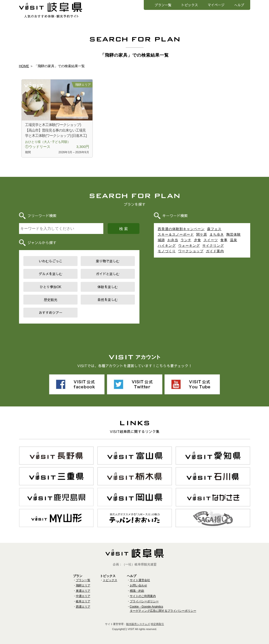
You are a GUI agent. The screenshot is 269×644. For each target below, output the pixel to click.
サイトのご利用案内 (143, 596)
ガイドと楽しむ (108, 274)
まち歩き (217, 234)
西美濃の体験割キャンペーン (181, 229)
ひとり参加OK (51, 287)
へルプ (239, 5)
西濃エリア (83, 607)
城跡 (161, 240)
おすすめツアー (51, 312)
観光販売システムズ (138, 624)
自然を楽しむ (108, 299)
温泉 (234, 240)
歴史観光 (51, 299)
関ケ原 (202, 234)
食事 (224, 240)
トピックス (190, 5)
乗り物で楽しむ (108, 261)
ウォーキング (189, 246)
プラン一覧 (163, 5)
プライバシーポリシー (144, 601)
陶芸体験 (234, 234)
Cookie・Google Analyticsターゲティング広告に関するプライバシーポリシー (163, 609)
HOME (24, 66)
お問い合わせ (138, 585)
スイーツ (211, 240)
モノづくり (167, 251)
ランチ (186, 240)
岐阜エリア (83, 601)
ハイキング (167, 246)
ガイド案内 (215, 251)
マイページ (216, 5)
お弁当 (173, 240)
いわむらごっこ (51, 261)
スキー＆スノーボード (176, 234)
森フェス (214, 229)
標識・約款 (137, 591)
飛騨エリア (83, 585)
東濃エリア (83, 591)
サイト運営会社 (140, 580)
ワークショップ (191, 251)
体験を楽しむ (108, 287)
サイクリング (213, 246)
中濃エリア (83, 596)
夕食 (197, 240)
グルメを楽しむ (51, 274)
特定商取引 (157, 624)
